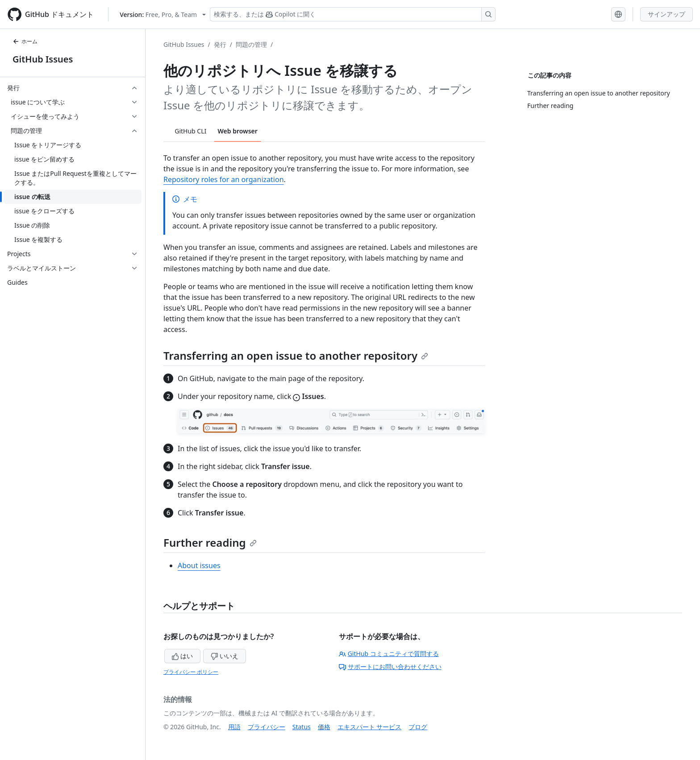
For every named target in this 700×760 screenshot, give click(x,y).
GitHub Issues (43, 59)
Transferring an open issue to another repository (296, 355)
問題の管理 (251, 44)
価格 (324, 727)
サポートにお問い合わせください (390, 667)
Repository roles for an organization (224, 179)
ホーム (25, 41)
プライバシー (267, 727)
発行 (220, 44)
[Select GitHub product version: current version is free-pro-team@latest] (163, 15)
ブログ (418, 727)
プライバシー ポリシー (191, 672)
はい (183, 656)
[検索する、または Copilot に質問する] (353, 14)
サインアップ (667, 14)
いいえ (225, 656)
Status (302, 727)
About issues (199, 565)
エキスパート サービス (370, 727)
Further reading (210, 542)
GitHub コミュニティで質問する (389, 654)
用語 (234, 727)
